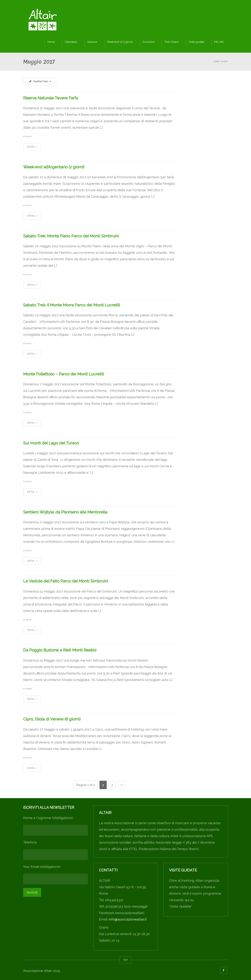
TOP (125, 960)
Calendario (71, 42)
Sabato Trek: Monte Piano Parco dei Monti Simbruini (71, 236)
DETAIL (32, 147)
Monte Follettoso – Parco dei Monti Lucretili (64, 374)
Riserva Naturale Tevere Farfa (51, 98)
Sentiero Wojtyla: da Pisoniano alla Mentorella (65, 512)
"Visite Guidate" (181, 906)
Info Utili (219, 42)
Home (51, 42)
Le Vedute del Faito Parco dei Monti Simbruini (66, 581)
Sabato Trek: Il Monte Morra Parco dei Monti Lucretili (72, 305)
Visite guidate (196, 42)
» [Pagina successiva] (121, 785)
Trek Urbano (172, 42)
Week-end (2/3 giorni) (120, 42)
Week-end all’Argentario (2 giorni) (54, 167)
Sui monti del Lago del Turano (51, 443)
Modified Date (40, 81)
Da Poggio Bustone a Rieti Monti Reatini (60, 650)
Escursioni (149, 42)
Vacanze (92, 42)
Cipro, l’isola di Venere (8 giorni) (52, 719)
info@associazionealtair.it (128, 919)
